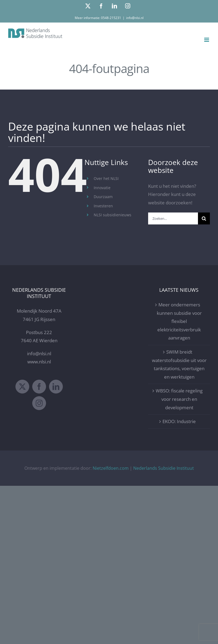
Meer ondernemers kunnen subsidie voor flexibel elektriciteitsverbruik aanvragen (179, 321)
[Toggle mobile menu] (207, 40)
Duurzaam (103, 197)
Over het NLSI (106, 178)
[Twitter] (22, 387)
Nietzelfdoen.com (111, 468)
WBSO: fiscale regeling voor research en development (179, 399)
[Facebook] (39, 387)
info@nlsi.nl (135, 18)
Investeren (103, 206)
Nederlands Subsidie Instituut (164, 468)
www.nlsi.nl (39, 362)
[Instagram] (39, 403)
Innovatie (102, 188)
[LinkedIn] (56, 387)
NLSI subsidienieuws (113, 215)
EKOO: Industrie (179, 421)
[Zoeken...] (173, 218)
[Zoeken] (204, 218)
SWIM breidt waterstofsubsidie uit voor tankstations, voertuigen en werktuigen (179, 364)
